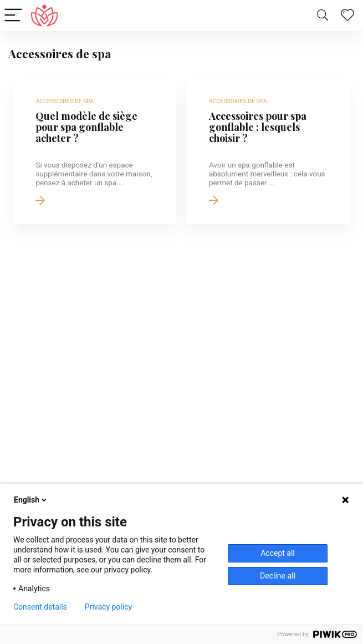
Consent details (40, 607)
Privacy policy (108, 607)
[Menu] (13, 16)
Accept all (278, 553)
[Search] (323, 16)
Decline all (278, 576)
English (31, 500)
